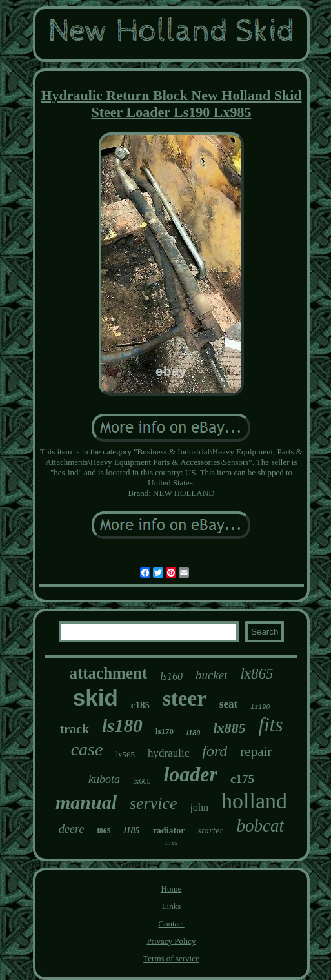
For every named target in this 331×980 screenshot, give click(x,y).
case (87, 749)
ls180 (122, 726)
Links (172, 906)
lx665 (142, 781)
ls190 (260, 707)
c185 (140, 705)
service (154, 803)
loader (190, 774)
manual (86, 802)
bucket (212, 675)
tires (171, 842)
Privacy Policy (171, 941)
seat (228, 704)
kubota (104, 779)
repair (256, 751)
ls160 (171, 676)
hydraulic (168, 753)
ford (215, 751)
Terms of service (171, 958)
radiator (169, 831)
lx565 (125, 754)
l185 (132, 831)
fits (271, 725)
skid (95, 698)
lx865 (256, 674)
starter (210, 830)
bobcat (260, 826)
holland (254, 801)
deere (71, 829)
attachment (108, 673)
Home (172, 889)
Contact (171, 924)
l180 (193, 733)
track (74, 729)
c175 (242, 779)
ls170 (165, 731)
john (199, 807)
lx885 (229, 728)
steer (185, 699)
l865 (104, 831)
